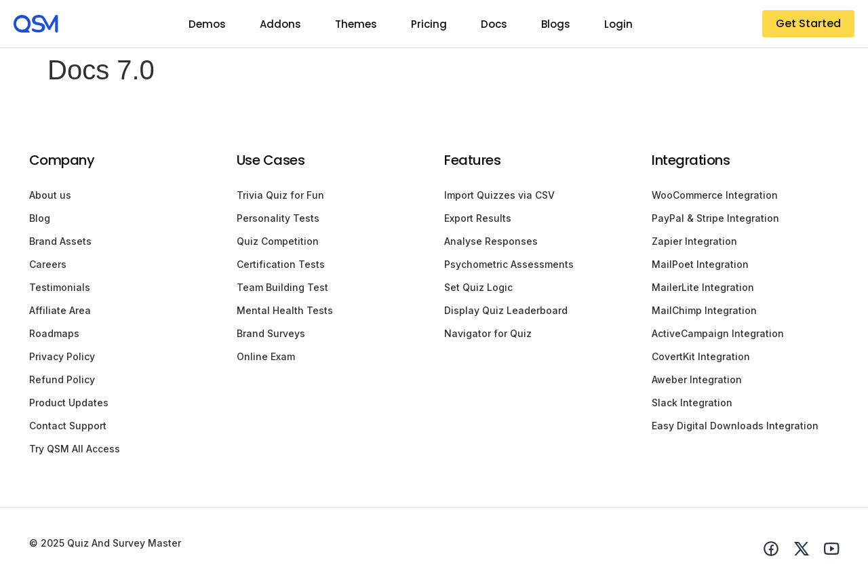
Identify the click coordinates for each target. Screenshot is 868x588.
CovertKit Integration (701, 356)
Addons (280, 24)
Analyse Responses (491, 241)
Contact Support (68, 426)
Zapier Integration (694, 241)
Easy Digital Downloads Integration (735, 426)
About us (50, 195)
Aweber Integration (697, 379)
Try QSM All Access (75, 449)
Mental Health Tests (285, 310)
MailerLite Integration (703, 287)
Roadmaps (54, 333)
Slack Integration (692, 403)
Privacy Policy (62, 356)
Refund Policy (62, 379)
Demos (207, 24)
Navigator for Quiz (488, 333)
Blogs (556, 24)
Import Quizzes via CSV (499, 195)
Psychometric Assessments (509, 264)
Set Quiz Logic (478, 287)
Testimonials (60, 287)
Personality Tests (278, 218)
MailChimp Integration (704, 310)
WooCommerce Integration (715, 195)
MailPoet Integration (700, 264)
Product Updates (69, 403)
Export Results (478, 218)
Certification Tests (281, 264)
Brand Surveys (271, 333)
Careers (48, 264)
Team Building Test (282, 287)
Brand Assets (60, 241)
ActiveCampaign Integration (718, 333)
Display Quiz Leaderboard (506, 310)
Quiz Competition (278, 241)
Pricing (429, 24)
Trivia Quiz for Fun (280, 195)
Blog (40, 218)
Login (618, 24)
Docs (494, 24)
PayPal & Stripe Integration (715, 218)
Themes (356, 24)
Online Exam (266, 356)
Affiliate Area (60, 310)
